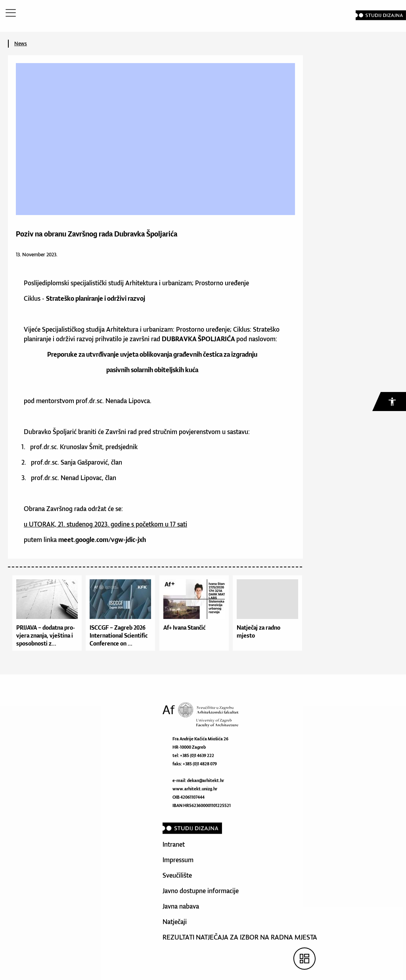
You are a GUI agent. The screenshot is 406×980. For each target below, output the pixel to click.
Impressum (178, 860)
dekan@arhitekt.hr (206, 780)
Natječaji (175, 922)
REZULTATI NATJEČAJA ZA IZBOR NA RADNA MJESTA (240, 937)
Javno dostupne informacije (201, 891)
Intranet (174, 844)
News (21, 43)
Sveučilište (177, 875)
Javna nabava (181, 906)
